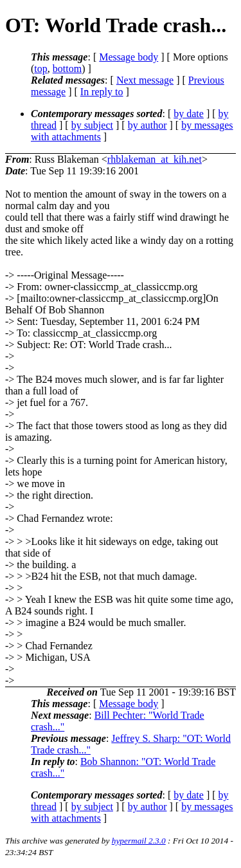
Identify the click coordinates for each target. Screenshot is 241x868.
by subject (92, 125)
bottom (67, 69)
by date (189, 114)
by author (147, 125)
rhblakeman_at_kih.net (155, 159)
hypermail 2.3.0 (139, 841)
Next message (145, 80)
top (40, 69)
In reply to (102, 92)
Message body (129, 57)
